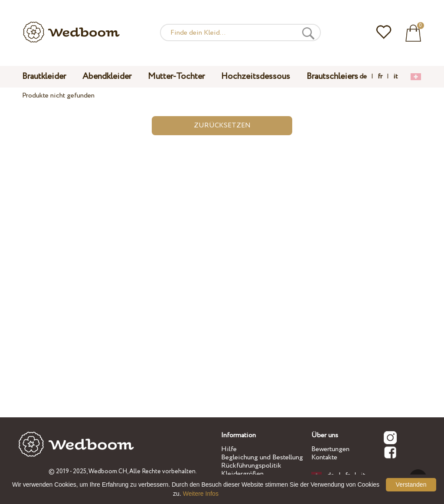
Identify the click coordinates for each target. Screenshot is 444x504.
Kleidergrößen (242, 474)
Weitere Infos (201, 494)
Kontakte (324, 457)
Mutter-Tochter (176, 76)
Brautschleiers (332, 76)
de (363, 77)
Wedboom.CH (108, 471)
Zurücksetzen (222, 125)
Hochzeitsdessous (256, 76)
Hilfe (229, 449)
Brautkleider (44, 76)
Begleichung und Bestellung (262, 457)
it (395, 77)
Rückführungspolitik (251, 466)
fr (380, 77)
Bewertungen (330, 449)
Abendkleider (107, 76)
